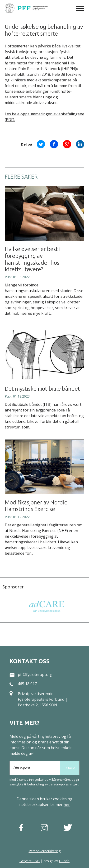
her (67, 805)
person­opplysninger (63, 784)
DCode (64, 861)
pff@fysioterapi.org (35, 675)
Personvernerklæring (45, 851)
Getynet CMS (30, 861)
